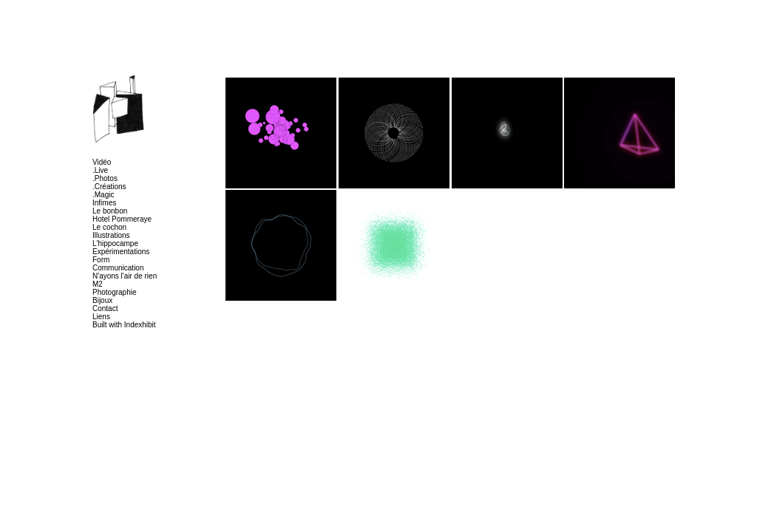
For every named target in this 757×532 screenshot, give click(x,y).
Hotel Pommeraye (122, 219)
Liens (101, 317)
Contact (105, 308)
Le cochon (109, 227)
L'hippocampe (115, 243)
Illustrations (111, 235)
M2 (98, 284)
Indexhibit (140, 325)
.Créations (109, 187)
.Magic (103, 195)
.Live (100, 170)
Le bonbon (110, 211)
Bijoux (102, 300)
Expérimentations (121, 252)
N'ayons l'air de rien (125, 276)
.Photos (105, 178)
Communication (118, 268)
